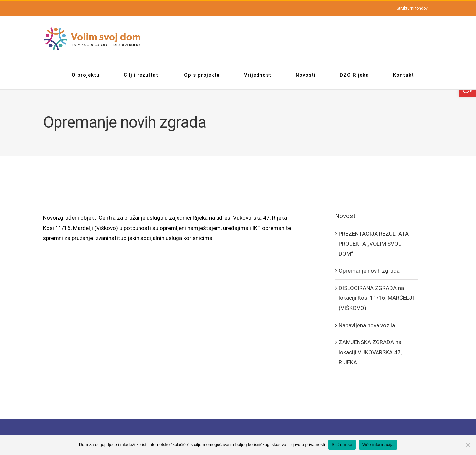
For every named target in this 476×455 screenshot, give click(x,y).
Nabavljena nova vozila (367, 325)
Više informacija (378, 445)
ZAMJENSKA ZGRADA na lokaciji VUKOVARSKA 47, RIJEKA (370, 352)
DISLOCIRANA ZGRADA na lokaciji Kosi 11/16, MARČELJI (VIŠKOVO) (376, 298)
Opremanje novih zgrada (369, 271)
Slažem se (342, 445)
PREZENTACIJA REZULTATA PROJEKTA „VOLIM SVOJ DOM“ (374, 244)
